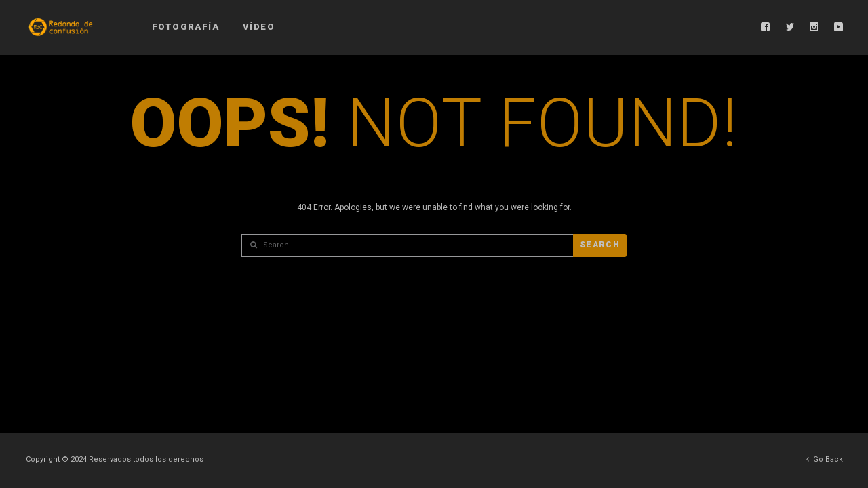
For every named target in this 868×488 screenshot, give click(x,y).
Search (600, 245)
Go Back (825, 459)
